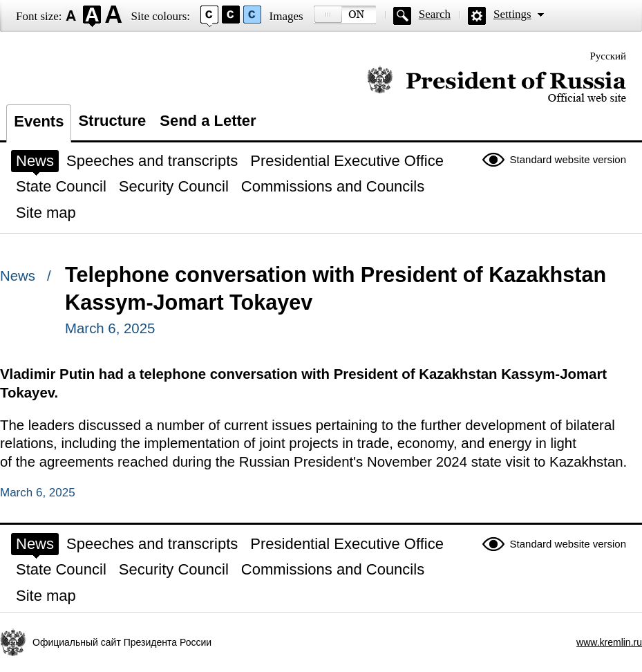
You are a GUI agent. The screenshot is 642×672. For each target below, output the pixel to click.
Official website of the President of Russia (497, 85)
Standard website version (568, 159)
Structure (112, 121)
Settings (512, 14)
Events (39, 121)
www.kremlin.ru (609, 642)
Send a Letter (208, 121)
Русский (608, 56)
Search (435, 14)
